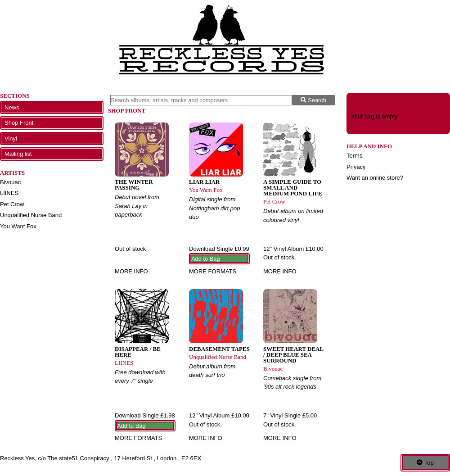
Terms (354, 156)
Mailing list (18, 154)
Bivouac (10, 182)
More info (131, 271)
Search (313, 100)
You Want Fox (18, 226)
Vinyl (11, 138)
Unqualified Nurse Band (31, 215)
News (12, 107)
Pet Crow (12, 204)
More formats (213, 271)
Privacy (356, 167)
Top (425, 463)
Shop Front (19, 123)
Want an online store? (375, 178)
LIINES (9, 193)
